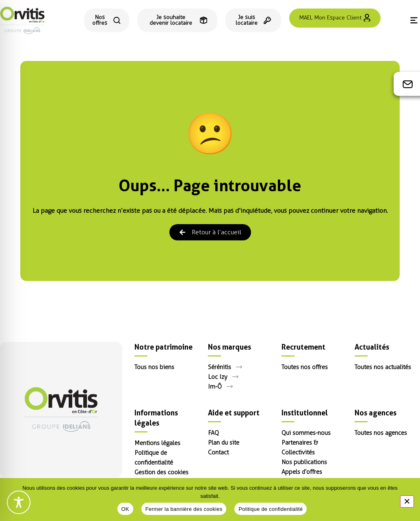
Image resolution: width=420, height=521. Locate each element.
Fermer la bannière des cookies (184, 509)
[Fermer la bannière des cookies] (407, 502)
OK (125, 509)
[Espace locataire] (253, 20)
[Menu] (414, 20)
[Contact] (408, 84)
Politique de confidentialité (271, 509)
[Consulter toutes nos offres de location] (107, 20)
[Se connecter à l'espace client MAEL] (335, 18)
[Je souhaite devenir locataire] (177, 20)
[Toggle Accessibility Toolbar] (19, 502)
